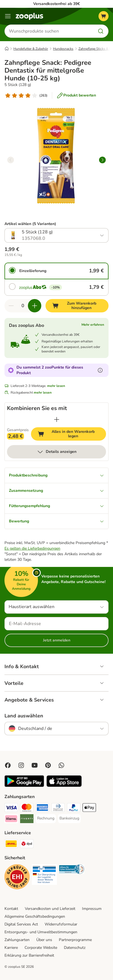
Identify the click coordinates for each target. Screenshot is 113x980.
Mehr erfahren (93, 325)
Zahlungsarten (17, 940)
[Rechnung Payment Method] (46, 818)
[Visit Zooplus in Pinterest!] (48, 765)
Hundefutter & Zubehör (31, 49)
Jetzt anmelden (57, 640)
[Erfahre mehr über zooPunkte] (100, 370)
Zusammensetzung (56, 491)
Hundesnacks (63, 49)
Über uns (44, 940)
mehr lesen (56, 386)
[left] (11, 160)
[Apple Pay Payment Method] (89, 808)
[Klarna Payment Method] (11, 819)
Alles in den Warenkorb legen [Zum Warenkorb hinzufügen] (72, 434)
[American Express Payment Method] (42, 808)
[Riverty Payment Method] (27, 819)
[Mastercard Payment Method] (27, 808)
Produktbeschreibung (56, 475)
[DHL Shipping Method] (11, 845)
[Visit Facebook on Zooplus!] (8, 765)
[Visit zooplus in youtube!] (35, 765)
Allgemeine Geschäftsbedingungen (35, 916)
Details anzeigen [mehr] (57, 452)
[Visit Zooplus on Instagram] (21, 765)
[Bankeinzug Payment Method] (69, 818)
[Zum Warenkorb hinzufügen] (77, 306)
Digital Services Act (21, 924)
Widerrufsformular (61, 924)
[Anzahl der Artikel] (23, 306)
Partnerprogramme (75, 940)
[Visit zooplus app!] (24, 786)
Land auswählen (24, 716)
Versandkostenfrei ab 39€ (56, 4)
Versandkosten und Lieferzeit (50, 909)
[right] (102, 160)
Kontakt (11, 909)
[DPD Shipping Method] (27, 845)
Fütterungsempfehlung (56, 506)
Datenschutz (75, 948)
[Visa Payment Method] (11, 808)
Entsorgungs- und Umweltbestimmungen (41, 932)
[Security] (17, 878)
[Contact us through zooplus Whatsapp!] (61, 765)
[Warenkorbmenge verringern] (11, 306)
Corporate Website (41, 948)
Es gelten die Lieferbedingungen (32, 548)
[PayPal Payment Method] (74, 808)
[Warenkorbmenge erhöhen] (35, 306)
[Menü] (8, 16)
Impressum (92, 909)
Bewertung (56, 521)
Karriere (11, 948)
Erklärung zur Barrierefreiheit (29, 955)
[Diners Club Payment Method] (58, 808)
